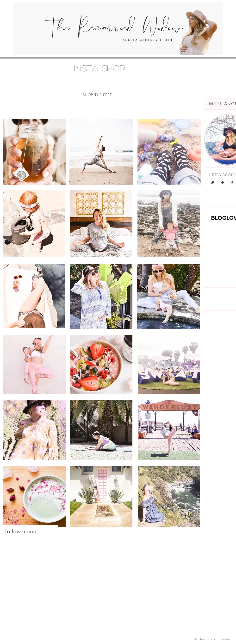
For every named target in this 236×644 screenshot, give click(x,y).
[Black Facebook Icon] (232, 183)
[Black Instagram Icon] (213, 183)
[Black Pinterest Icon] (223, 183)
